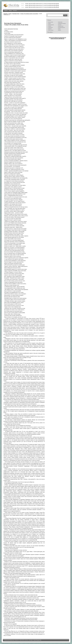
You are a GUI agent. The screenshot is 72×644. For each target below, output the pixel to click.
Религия (50, 29)
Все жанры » (50, 32)
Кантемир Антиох (16, 14)
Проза (49, 23)
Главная (6, 11)
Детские (60, 25)
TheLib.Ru (6, 14)
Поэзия (10, 14)
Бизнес (60, 30)
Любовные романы (62, 23)
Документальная (61, 27)
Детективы (60, 22)
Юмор (59, 29)
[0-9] (58, 4)
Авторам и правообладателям (35, 640)
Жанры (10, 11)
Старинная (50, 27)
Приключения (51, 25)
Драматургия (61, 26)
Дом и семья (51, 30)
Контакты (15, 11)
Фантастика (51, 22)
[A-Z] (55, 4)
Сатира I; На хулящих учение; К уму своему (29, 14)
